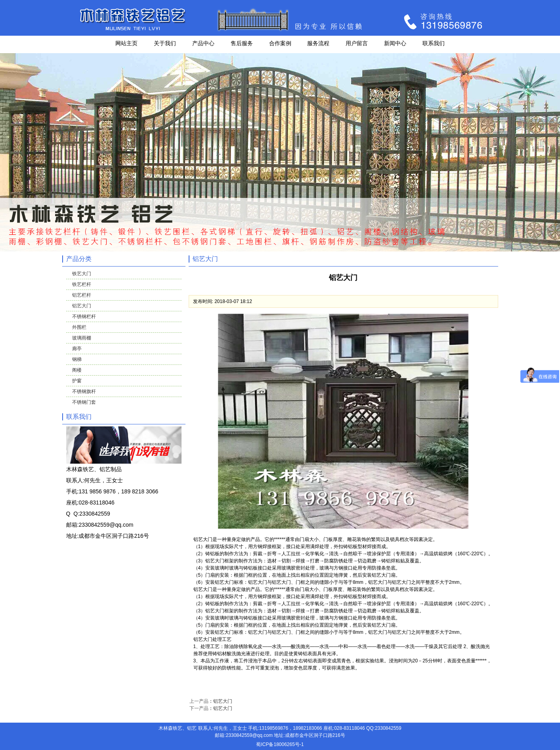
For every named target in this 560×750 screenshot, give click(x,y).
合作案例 (280, 43)
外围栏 (79, 327)
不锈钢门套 (84, 402)
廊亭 (77, 349)
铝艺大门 (82, 306)
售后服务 (242, 43)
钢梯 (77, 359)
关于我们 (165, 43)
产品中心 (203, 43)
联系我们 (434, 43)
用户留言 (357, 43)
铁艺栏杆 (82, 284)
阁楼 (77, 370)
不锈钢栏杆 (84, 316)
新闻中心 (395, 43)
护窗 (77, 381)
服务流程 (318, 43)
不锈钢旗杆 (84, 391)
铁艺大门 (82, 274)
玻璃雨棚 (82, 338)
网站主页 (126, 43)
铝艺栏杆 (82, 295)
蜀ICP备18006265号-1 (280, 744)
